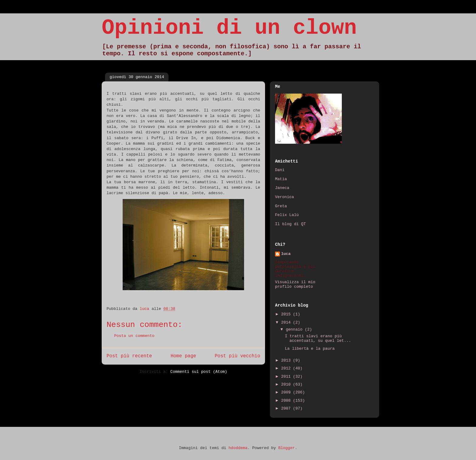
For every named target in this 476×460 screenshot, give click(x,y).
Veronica (284, 197)
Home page (183, 356)
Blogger (287, 448)
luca (286, 254)
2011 (287, 377)
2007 (287, 409)
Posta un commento (134, 336)
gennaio (295, 330)
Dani (280, 170)
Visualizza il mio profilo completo (295, 284)
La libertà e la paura (310, 349)
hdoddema (238, 448)
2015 (287, 314)
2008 (287, 401)
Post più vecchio (237, 356)
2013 (287, 360)
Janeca (282, 188)
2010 (287, 384)
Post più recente (129, 356)
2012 (287, 368)
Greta (281, 206)
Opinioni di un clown (229, 28)
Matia (281, 179)
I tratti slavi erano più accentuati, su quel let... (318, 339)
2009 (287, 392)
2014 (287, 323)
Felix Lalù (287, 215)
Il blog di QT (290, 224)
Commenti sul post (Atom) (199, 372)
